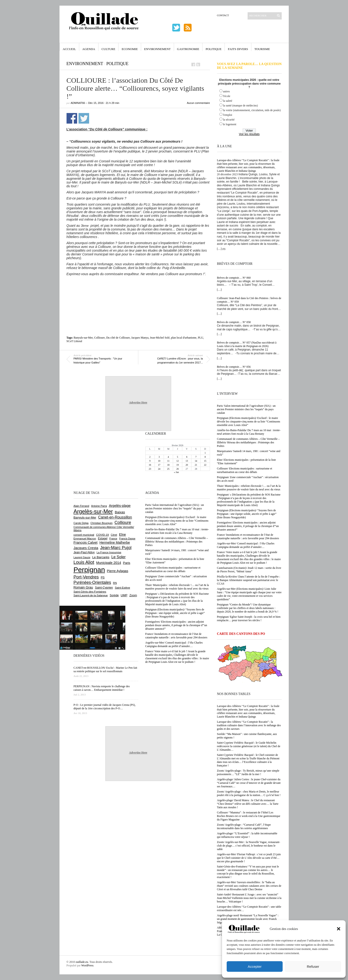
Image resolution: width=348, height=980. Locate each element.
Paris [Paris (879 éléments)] (127, 563)
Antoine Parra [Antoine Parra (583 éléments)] (99, 506)
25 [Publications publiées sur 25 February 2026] (168, 469)
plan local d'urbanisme (184, 338)
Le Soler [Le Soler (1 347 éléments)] (118, 557)
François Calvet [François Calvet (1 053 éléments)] (86, 543)
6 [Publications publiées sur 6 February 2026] (187, 457)
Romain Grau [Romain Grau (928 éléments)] (83, 587)
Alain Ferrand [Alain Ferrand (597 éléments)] (81, 506)
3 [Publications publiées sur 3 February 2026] (159, 457)
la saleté (228, 101)
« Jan (176, 472)
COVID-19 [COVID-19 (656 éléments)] (103, 535)
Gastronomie (188, 49)
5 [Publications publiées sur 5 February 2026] (177, 457)
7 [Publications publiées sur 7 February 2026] (196, 457)
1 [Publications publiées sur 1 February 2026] (205, 453)
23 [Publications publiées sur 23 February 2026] (150, 469)
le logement (230, 124)
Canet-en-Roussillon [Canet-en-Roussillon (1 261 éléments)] (115, 517)
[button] (339, 929)
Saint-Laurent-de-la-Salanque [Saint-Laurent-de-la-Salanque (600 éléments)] (91, 595)
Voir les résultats (249, 134)
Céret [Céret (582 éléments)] (114, 535)
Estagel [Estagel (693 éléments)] (103, 539)
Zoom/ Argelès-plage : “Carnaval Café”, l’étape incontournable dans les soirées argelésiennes (244, 826)
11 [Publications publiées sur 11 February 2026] (168, 461)
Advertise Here (138, 402)
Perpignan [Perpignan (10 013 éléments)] (89, 570)
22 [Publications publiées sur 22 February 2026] (205, 465)
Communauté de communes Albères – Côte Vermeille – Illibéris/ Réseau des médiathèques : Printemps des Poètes (248, 442)
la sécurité (229, 120)
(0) (224, 249)
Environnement (157, 49)
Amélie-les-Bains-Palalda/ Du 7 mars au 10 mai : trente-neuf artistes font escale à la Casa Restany (249, 432)
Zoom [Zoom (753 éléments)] (133, 595)
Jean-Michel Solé (160, 338)
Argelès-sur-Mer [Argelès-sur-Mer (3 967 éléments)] (93, 511)
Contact (223, 15)
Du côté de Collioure (118, 338)
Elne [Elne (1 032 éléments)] (122, 535)
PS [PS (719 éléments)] (103, 578)
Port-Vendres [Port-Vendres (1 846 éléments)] (86, 577)
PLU (200, 338)
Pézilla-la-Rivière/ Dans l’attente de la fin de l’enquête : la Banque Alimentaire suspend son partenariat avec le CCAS (249, 580)
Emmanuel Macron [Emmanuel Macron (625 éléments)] (85, 539)
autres (227, 91)
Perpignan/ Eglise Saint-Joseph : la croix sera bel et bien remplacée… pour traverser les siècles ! (249, 619)
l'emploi (228, 115)
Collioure (99, 338)
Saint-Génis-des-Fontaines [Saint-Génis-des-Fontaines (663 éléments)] (90, 592)
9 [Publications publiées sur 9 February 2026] (150, 461)
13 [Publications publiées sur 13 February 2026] (187, 461)
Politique (214, 49)
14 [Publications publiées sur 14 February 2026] (196, 461)
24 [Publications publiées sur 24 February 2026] (159, 469)
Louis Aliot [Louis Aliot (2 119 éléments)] (84, 562)
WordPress (87, 965)
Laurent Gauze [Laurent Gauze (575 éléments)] (82, 557)
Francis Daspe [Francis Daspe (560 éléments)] (127, 539)
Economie (130, 49)
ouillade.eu (82, 962)
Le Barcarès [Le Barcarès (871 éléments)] (101, 557)
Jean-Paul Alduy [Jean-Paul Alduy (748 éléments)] (84, 552)
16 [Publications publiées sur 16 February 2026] (150, 465)
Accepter (255, 966)
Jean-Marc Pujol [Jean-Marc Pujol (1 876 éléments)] (116, 548)
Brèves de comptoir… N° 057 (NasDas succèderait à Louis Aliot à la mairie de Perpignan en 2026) (247, 344)
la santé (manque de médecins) (241, 105)
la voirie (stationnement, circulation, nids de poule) (252, 110)
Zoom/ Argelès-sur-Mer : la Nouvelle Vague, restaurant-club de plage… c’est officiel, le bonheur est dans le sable (249, 846)
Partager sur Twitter (84, 118)
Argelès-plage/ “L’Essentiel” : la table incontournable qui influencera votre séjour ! (247, 835)
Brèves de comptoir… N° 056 (234, 367)
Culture (109, 49)
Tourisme (262, 49)
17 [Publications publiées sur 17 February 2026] (159, 465)
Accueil (69, 49)
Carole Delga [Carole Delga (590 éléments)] (81, 523)
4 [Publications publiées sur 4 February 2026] (168, 457)
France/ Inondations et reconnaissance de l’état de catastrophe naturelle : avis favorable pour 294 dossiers (248, 537)
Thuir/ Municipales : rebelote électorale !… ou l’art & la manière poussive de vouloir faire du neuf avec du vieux (249, 488)
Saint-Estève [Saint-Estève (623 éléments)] (122, 588)
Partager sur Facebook (72, 118)
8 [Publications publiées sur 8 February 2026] (205, 457)
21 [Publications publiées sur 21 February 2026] (196, 465)
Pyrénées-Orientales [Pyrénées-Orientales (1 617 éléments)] (92, 582)
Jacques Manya (140, 338)
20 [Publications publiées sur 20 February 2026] (187, 465)
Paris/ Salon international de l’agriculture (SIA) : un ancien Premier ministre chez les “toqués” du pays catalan (246, 409)
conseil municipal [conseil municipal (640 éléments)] (84, 535)
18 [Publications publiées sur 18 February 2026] (168, 465)
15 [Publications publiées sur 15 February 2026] (205, 461)
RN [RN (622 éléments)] (115, 583)
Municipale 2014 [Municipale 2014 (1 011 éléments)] (109, 563)
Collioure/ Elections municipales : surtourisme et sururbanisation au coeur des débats (245, 470)
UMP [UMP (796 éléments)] (124, 595)
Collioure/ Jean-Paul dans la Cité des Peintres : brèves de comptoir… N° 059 (249, 300)
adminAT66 (78, 103)
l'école (227, 96)
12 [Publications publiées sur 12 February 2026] (178, 461)
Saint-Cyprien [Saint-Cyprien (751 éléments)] (104, 588)
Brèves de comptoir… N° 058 (234, 322)
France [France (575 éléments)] (113, 539)
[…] (219, 249)
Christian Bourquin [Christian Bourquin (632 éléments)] (102, 523)
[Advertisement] (138, 289)
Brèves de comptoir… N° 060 (234, 278)
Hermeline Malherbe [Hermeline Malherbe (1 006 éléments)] (115, 543)
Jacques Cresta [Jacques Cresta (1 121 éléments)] (86, 548)
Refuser (313, 966)
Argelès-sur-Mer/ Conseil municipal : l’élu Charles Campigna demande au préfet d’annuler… (246, 545)
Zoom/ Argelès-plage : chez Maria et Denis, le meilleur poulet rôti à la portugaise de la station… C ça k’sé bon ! (249, 793)
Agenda (89, 49)
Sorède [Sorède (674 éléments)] (114, 595)
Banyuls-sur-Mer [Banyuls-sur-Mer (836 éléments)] (85, 517)
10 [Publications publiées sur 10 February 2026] (159, 461)
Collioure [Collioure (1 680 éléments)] (123, 523)
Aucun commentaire (198, 103)
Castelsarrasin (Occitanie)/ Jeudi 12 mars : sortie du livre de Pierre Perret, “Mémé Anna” (249, 570)
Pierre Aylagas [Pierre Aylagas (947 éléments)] (118, 571)
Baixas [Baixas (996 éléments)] (120, 512)
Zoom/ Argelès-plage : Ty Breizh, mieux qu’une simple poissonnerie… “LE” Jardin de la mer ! (248, 772)
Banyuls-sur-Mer (83, 338)
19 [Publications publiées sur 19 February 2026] (178, 465)
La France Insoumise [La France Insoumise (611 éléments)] (109, 552)
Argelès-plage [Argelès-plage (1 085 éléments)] (120, 506)
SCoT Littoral (74, 341)
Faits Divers (238, 49)
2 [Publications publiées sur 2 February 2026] (150, 457)
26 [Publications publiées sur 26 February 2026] (178, 469)
